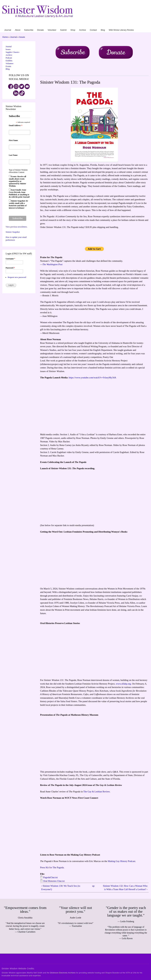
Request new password (17, 277)
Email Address (16, 126)
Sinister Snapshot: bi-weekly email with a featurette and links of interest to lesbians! (18, 204)
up (93, 886)
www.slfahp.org (123, 684)
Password (10, 268)
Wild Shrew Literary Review (137, 25)
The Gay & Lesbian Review (96, 792)
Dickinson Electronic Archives (63, 973)
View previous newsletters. (17, 227)
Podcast (9, 58)
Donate (88, 25)
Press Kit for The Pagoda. (52, 867)
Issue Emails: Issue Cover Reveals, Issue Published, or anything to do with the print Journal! (19, 193)
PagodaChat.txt (50, 877)
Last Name (13, 155)
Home (5, 37)
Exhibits (9, 61)
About (74, 25)
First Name (13, 140)
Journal (68, 25)
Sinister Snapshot (13, 232)
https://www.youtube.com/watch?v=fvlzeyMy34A (92, 378)
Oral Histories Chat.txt (54, 881)
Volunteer (95, 25)
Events (8, 66)
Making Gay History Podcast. (122, 861)
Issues (22, 37)
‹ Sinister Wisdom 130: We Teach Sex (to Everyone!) (61, 888)
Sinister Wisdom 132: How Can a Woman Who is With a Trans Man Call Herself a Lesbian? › (125, 888)
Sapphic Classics (12, 52)
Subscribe (80, 25)
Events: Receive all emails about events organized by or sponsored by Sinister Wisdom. (17, 181)
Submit (102, 25)
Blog (124, 25)
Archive (112, 25)
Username (10, 259)
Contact (119, 25)
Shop (107, 25)
